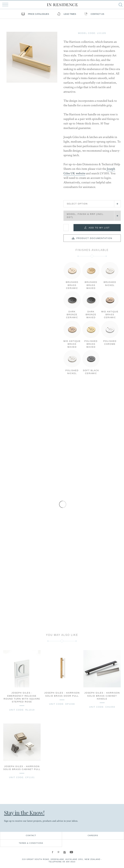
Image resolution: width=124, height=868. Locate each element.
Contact (31, 835)
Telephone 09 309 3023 (62, 862)
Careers (93, 835)
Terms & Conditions (31, 843)
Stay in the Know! (24, 813)
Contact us (93, 14)
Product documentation (94, 238)
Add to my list (99, 228)
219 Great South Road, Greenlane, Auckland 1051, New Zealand (61, 859)
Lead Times (66, 14)
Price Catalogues (34, 14)
